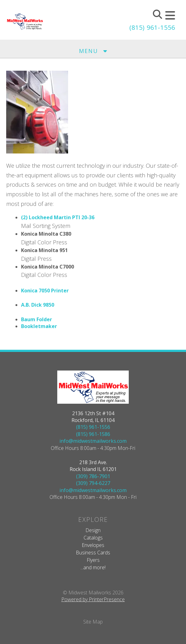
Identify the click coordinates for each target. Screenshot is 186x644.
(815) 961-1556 (152, 27)
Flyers (93, 560)
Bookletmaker (39, 326)
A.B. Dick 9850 (38, 305)
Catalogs (93, 538)
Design (93, 530)
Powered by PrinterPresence (93, 599)
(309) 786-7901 (93, 476)
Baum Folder (37, 319)
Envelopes (93, 545)
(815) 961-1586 (93, 434)
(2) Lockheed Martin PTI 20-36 (58, 217)
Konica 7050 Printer (45, 291)
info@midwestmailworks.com (93, 441)
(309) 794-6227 (93, 483)
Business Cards (93, 553)
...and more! (93, 567)
